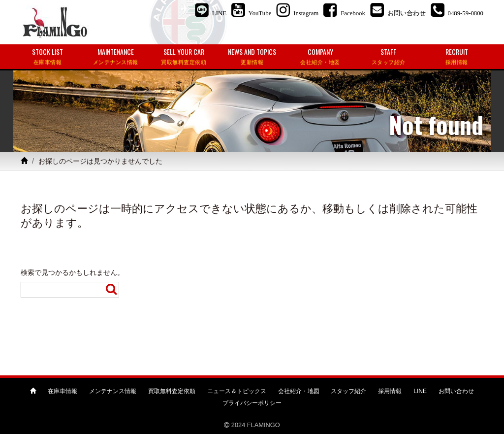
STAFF (389, 56)
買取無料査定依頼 (172, 391)
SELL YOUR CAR (184, 56)
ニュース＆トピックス (237, 391)
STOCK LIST (47, 56)
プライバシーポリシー (252, 403)
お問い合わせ (456, 391)
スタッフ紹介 (348, 391)
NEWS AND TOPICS (252, 56)
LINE (420, 391)
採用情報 (390, 391)
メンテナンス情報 (113, 391)
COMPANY (320, 56)
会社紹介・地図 (299, 391)
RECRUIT (457, 56)
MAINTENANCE (116, 56)
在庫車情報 (63, 391)
